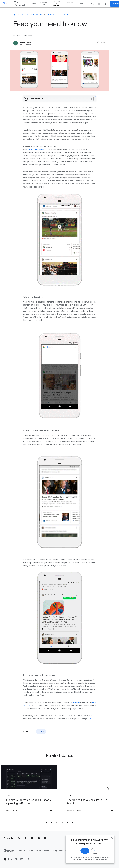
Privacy (21, 851)
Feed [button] (81, 4)
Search (65, 15)
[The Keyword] (15, 15)
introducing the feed (36, 149)
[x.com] (26, 838)
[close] (112, 841)
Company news (71, 4)
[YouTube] (32, 838)
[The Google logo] (9, 851)
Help (8, 859)
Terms (30, 851)
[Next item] (108, 789)
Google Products (60, 851)
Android (76, 702)
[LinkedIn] (45, 838)
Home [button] (34, 4)
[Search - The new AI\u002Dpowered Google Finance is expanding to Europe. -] (29, 791)
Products (52, 15)
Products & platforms (58, 4)
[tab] (47, 823)
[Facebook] (39, 838)
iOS (37, 705)
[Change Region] (33, 859)
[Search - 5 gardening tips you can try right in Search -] (90, 791)
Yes (85, 854)
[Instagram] (19, 838)
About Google (42, 851)
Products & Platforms (32, 15)
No (95, 854)
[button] (101, 42)
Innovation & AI (45, 4)
